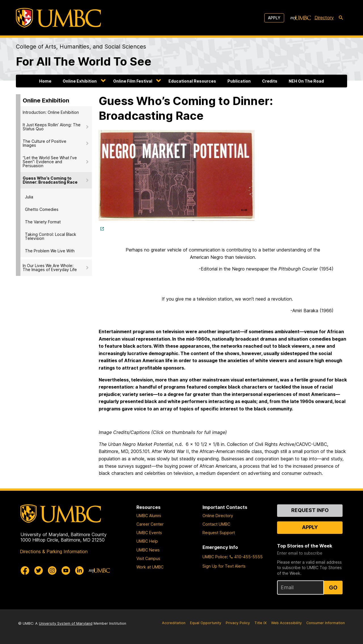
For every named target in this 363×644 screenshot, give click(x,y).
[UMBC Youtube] (66, 570)
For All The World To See (84, 61)
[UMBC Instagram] (52, 570)
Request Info (310, 510)
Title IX (260, 623)
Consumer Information (326, 623)
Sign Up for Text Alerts (224, 566)
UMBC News (148, 550)
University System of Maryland (66, 623)
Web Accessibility (286, 623)
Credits (270, 81)
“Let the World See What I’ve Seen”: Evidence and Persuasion (50, 162)
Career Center (150, 524)
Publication (239, 81)
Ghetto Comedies (42, 209)
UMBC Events (149, 533)
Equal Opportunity (206, 623)
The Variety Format (43, 222)
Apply (274, 18)
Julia (29, 197)
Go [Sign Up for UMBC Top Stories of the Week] (333, 588)
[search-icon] (341, 18)
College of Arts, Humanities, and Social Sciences (81, 47)
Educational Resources (192, 81)
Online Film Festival (133, 81)
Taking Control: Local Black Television (51, 236)
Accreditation (174, 623)
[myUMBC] (301, 18)
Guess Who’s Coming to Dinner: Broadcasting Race (50, 180)
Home (45, 81)
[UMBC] (58, 18)
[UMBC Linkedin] (79, 570)
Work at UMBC (150, 567)
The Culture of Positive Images (45, 143)
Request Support (219, 533)
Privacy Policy (238, 623)
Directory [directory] (324, 18)
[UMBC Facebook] (25, 570)
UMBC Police (215, 557)
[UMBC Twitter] (39, 570)
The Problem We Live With (50, 251)
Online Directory (218, 516)
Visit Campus (148, 558)
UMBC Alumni (149, 516)
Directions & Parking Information (54, 551)
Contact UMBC (216, 524)
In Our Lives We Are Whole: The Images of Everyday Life (50, 268)
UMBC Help (147, 541)
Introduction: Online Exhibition (51, 112)
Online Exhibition (80, 81)
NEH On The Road (306, 81)
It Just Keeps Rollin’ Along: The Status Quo (52, 127)
